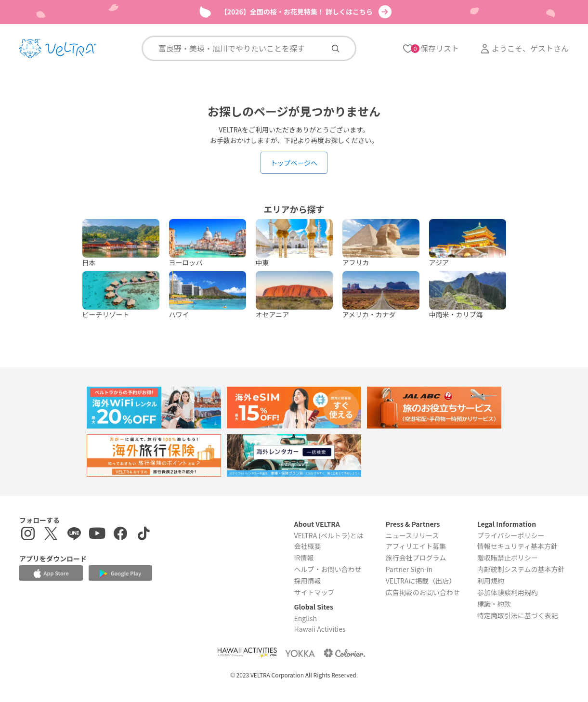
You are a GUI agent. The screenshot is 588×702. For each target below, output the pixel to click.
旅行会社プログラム (416, 558)
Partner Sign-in (409, 569)
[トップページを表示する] (58, 49)
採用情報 (307, 581)
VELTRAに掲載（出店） (421, 581)
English (305, 618)
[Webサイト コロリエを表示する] (344, 653)
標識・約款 (494, 604)
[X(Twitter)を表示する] (51, 535)
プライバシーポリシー (511, 535)
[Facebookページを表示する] (120, 535)
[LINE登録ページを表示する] (74, 535)
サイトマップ (314, 592)
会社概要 (307, 546)
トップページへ (294, 163)
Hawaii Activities (320, 629)
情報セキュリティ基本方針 (517, 546)
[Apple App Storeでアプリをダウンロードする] (51, 573)
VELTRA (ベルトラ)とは (328, 535)
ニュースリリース (412, 535)
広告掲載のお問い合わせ (423, 592)
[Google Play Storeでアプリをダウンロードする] (120, 574)
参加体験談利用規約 (508, 592)
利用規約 (491, 581)
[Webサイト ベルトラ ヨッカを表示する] (300, 653)
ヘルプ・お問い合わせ (327, 569)
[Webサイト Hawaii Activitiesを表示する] (247, 653)
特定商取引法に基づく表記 (518, 615)
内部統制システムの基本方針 (521, 569)
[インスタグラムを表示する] (28, 535)
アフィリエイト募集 (416, 546)
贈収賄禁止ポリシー (508, 558)
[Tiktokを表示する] (144, 535)
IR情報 (304, 558)
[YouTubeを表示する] (97, 535)
